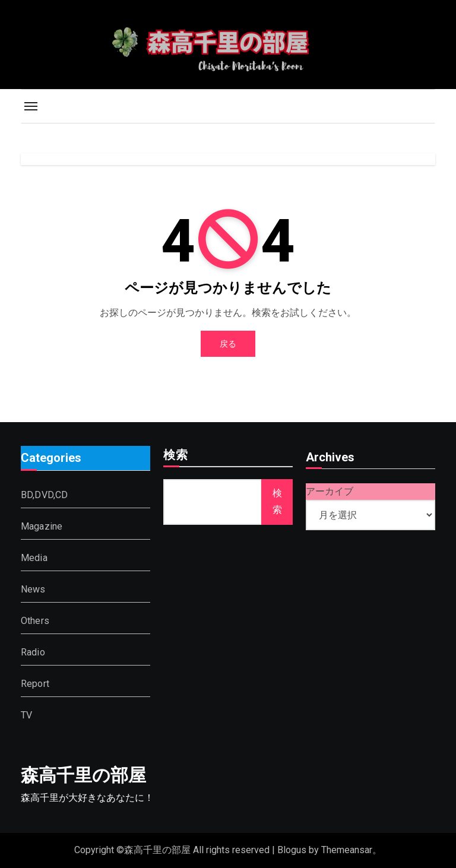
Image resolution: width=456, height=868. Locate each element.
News (33, 589)
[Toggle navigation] (31, 106)
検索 (176, 456)
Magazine (42, 526)
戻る (228, 344)
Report (35, 683)
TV (26, 715)
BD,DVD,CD (45, 494)
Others (35, 620)
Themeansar (347, 850)
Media (34, 557)
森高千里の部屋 (83, 775)
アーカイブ (330, 491)
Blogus (292, 850)
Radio (33, 652)
